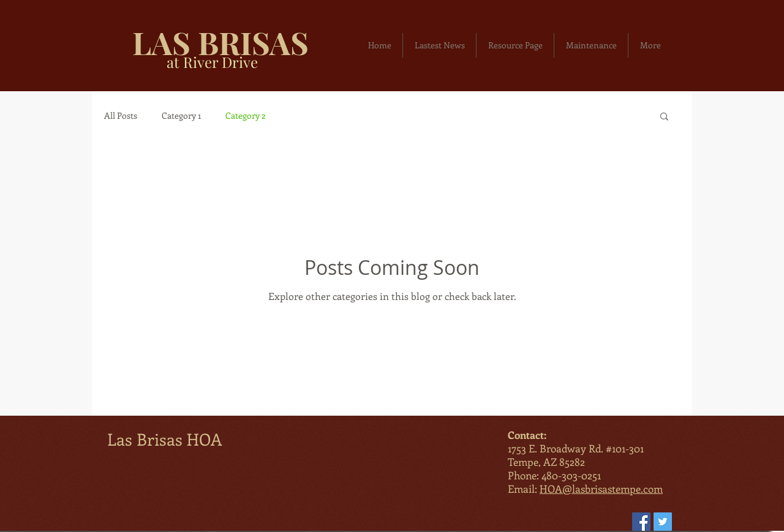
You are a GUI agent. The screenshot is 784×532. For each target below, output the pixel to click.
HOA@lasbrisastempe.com (601, 489)
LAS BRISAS (221, 42)
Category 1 (181, 115)
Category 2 (246, 115)
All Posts (121, 115)
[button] (664, 117)
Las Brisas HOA (165, 439)
